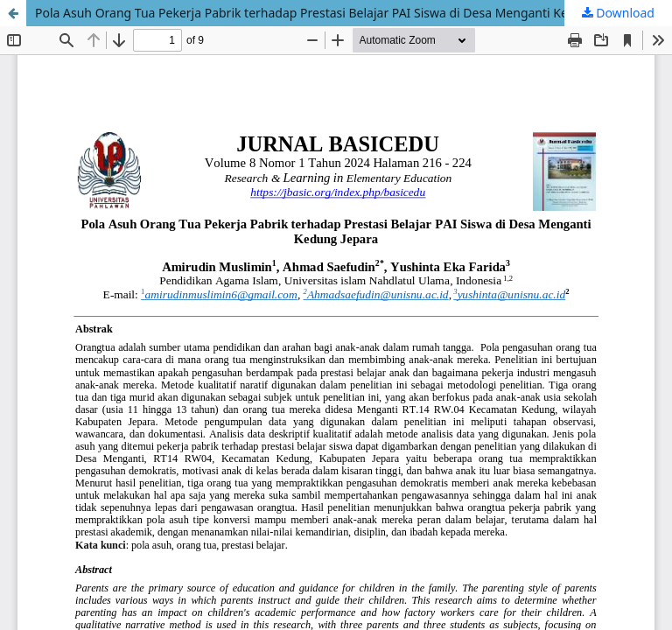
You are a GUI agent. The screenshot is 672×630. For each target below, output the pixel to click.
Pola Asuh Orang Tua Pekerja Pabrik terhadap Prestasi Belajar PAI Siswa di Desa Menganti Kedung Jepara (336, 13)
